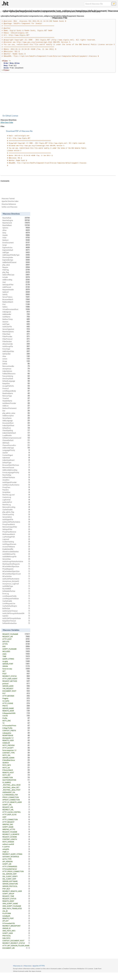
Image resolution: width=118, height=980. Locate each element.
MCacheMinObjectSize (16, 566)
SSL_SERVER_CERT (16, 874)
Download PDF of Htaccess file (19, 131)
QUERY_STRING (16, 659)
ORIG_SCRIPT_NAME (16, 904)
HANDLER (16, 743)
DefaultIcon (16, 428)
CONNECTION (16, 777)
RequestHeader (16, 289)
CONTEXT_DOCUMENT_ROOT (16, 941)
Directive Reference (9, 204)
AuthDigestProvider (16, 482)
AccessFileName (16, 547)
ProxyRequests (16, 569)
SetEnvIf (16, 292)
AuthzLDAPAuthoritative (16, 522)
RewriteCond (16, 223)
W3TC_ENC (16, 721)
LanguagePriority (16, 450)
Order (11, 122)
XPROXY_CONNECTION (16, 800)
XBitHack (16, 443)
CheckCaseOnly (16, 514)
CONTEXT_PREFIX (16, 730)
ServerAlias (16, 559)
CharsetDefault (16, 440)
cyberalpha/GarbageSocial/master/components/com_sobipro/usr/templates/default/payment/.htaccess (55, 12)
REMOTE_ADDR (16, 711)
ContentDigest (16, 455)
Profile (16, 718)
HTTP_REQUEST (16, 822)
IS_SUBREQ (16, 782)
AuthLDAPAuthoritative (16, 579)
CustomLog (16, 497)
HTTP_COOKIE (16, 703)
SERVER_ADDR (16, 686)
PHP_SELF (16, 889)
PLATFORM (16, 913)
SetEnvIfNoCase (16, 275)
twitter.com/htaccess (9, 207)
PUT (16, 693)
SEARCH (16, 763)
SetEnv (16, 307)
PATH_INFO (16, 765)
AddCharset (16, 287)
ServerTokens (16, 297)
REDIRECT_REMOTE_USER (16, 891)
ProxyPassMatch (16, 524)
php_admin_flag (16, 512)
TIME (16, 656)
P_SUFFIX (16, 847)
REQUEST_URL (16, 807)
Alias (16, 356)
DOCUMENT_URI (15, 948)
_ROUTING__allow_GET (16, 787)
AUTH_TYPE (16, 859)
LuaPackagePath (16, 537)
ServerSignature (16, 329)
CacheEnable (16, 601)
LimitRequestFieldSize (16, 598)
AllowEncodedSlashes (16, 552)
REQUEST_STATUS (16, 899)
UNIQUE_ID (16, 928)
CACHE (16, 716)
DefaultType (16, 463)
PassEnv (16, 490)
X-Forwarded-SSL (16, 923)
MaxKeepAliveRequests (16, 564)
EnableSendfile (16, 549)
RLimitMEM (16, 589)
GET (16, 671)
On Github (7, 116)
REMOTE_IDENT (16, 901)
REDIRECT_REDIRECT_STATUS (16, 943)
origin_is (16, 852)
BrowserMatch (16, 299)
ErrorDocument (16, 243)
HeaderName (16, 401)
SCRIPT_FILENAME (16, 649)
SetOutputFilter (16, 285)
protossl (16, 684)
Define (16, 364)
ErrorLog (16, 594)
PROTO (16, 706)
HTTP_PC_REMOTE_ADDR (16, 802)
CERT (16, 817)
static (16, 654)
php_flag (16, 272)
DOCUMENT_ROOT (16, 691)
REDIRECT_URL (16, 810)
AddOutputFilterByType (16, 255)
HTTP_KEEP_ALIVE (16, 815)
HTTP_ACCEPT (16, 748)
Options (16, 228)
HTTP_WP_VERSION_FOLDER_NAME (16, 946)
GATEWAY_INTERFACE (16, 857)
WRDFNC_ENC (16, 824)
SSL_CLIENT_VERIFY (16, 876)
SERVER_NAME (16, 708)
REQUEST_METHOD (16, 681)
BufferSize (16, 608)
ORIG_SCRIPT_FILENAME (16, 906)
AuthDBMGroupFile (16, 556)
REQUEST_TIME (16, 896)
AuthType (16, 324)
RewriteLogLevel (16, 495)
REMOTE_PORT (16, 918)
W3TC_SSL (16, 755)
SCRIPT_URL (16, 805)
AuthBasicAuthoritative (16, 485)
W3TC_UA (16, 768)
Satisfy (16, 294)
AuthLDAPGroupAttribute (16, 618)
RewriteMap (16, 475)
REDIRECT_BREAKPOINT (16, 926)
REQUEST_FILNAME (16, 832)
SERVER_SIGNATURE (16, 884)
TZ (16, 723)
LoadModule (16, 435)
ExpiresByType (16, 260)
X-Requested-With (16, 713)
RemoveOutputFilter (16, 527)
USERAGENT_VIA (16, 792)
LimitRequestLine (16, 603)
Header (16, 235)
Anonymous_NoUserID (16, 581)
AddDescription (16, 416)
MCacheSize (16, 576)
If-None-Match (16, 770)
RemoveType (16, 396)
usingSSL (16, 849)
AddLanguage (16, 421)
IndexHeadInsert (16, 460)
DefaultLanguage (16, 381)
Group (16, 361)
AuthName (16, 317)
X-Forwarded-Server (16, 869)
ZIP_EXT (16, 921)
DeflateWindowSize (16, 623)
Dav (16, 411)
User (16, 282)
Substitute (16, 458)
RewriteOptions (16, 332)
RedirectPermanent (16, 408)
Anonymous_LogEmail (16, 584)
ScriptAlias (16, 492)
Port (16, 304)
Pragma (16, 698)
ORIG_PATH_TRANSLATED (16, 908)
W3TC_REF (16, 775)
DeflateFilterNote (16, 477)
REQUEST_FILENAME (16, 634)
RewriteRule (16, 218)
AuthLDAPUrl (16, 502)
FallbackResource (16, 374)
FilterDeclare (16, 341)
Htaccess (28, 966)
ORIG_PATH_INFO (16, 931)
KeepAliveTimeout (16, 621)
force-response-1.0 (16, 750)
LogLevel (16, 539)
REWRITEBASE (16, 735)
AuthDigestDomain (16, 544)
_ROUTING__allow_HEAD (16, 785)
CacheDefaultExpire (16, 606)
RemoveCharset (16, 467)
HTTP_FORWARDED (16, 866)
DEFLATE (16, 641)
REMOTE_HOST (16, 772)
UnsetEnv (16, 480)
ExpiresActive (16, 247)
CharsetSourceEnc (16, 445)
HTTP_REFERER (16, 696)
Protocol (16, 388)
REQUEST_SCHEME (16, 837)
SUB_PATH (16, 938)
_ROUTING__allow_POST (16, 790)
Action (16, 359)
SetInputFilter (16, 529)
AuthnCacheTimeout (16, 611)
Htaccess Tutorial (8, 199)
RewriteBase (16, 225)
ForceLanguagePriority (16, 472)
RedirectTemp (16, 319)
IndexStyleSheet (16, 425)
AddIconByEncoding (16, 470)
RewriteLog (16, 505)
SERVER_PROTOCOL (16, 886)
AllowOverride (16, 344)
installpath (16, 916)
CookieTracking (16, 542)
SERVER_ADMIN (16, 758)
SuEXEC (16, 616)
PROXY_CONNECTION (16, 797)
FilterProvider (16, 336)
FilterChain (16, 334)
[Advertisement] (58, 94)
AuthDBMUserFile (16, 554)
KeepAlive (16, 383)
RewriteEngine (16, 220)
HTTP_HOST (16, 639)
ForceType (16, 349)
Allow (6, 12)
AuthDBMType (16, 586)
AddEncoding (16, 280)
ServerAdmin (16, 517)
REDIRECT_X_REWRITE (16, 834)
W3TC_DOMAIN (16, 842)
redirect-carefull (16, 844)
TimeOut (16, 398)
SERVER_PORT (16, 664)
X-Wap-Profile (16, 728)
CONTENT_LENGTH (16, 839)
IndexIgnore (16, 312)
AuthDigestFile (16, 519)
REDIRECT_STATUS (16, 676)
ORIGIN (16, 666)
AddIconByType (16, 448)
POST (16, 674)
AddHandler (16, 314)
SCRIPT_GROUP (16, 894)
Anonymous (16, 369)
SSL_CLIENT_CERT (16, 879)
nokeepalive (16, 733)
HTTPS (16, 644)
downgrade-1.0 (16, 738)
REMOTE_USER (16, 740)
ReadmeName (16, 393)
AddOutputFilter (16, 351)
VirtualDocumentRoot (16, 309)
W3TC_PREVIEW (16, 745)
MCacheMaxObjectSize (16, 571)
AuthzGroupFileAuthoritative (16, 561)
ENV (16, 646)
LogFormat (16, 500)
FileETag (16, 270)
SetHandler (16, 354)
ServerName (16, 418)
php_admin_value (16, 413)
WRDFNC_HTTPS (16, 829)
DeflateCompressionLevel (16, 438)
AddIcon (16, 406)
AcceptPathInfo (16, 386)
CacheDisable (16, 510)
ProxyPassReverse (16, 532)
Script (16, 245)
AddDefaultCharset (16, 262)
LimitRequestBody (16, 391)
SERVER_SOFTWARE (16, 881)
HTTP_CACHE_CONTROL (16, 812)
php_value (16, 265)
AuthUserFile (16, 327)
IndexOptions (16, 371)
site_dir (16, 911)
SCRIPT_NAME (16, 827)
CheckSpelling (16, 430)
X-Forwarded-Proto (16, 726)
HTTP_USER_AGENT (16, 679)
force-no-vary (16, 669)
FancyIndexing (16, 376)
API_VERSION (16, 861)
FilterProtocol (16, 339)
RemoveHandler (16, 366)
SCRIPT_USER (16, 933)
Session (16, 322)
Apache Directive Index (10, 201)
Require (16, 267)
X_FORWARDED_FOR (16, 795)
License (15, 116)
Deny (7, 122)
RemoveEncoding (16, 507)
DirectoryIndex (16, 257)
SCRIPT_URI (16, 864)
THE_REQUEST (16, 688)
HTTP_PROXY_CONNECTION (16, 871)
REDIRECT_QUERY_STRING (16, 854)
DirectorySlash (16, 378)
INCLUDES (16, 651)
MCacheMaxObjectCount (16, 574)
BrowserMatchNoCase (16, 465)
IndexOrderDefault (16, 433)
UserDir (16, 453)
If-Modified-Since (16, 760)
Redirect (16, 240)
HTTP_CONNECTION (16, 819)
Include (16, 277)
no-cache (16, 701)
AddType (16, 252)
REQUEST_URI (16, 637)
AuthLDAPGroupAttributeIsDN (16, 613)
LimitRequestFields (16, 596)
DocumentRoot (16, 423)
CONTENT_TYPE (16, 753)
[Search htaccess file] (98, 4)
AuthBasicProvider (16, 403)
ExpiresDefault (16, 250)
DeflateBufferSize (16, 591)
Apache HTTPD (39, 966)
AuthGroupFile (16, 346)
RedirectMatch (16, 302)
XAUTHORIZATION (16, 780)
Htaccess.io (18, 966)
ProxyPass (16, 487)
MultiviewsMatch (16, 534)
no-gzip (16, 661)
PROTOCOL (16, 936)
